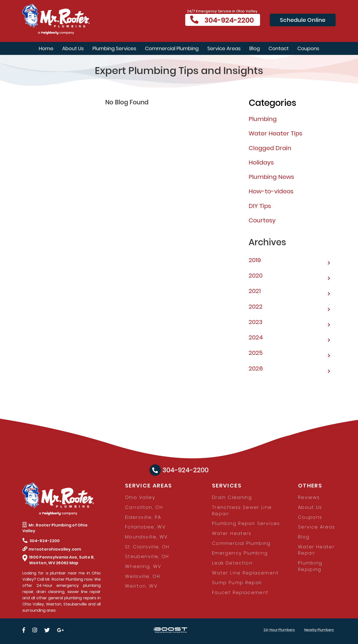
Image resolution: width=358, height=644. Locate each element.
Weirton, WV (141, 586)
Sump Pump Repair (237, 583)
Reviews (309, 497)
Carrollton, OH (144, 507)
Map (74, 563)
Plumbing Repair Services (246, 523)
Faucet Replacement (240, 592)
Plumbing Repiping (310, 566)
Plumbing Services (114, 48)
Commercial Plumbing (172, 48)
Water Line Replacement (245, 573)
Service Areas (224, 48)
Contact (279, 48)
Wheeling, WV (143, 566)
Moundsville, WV (146, 537)
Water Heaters (232, 533)
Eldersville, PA (143, 517)
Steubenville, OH (147, 556)
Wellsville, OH (143, 576)
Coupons (308, 48)
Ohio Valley (140, 497)
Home (46, 48)
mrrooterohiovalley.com (52, 549)
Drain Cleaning (232, 497)
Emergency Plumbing (240, 553)
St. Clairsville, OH (147, 547)
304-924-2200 (222, 20)
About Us (73, 48)
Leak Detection (232, 563)
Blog (255, 48)
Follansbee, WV (145, 527)
